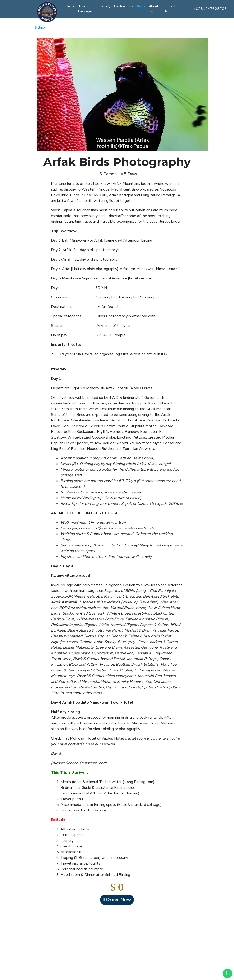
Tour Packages (85, 9)
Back (41, 27)
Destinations (124, 6)
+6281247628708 (210, 9)
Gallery (105, 6)
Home (70, 6)
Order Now (117, 900)
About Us (154, 9)
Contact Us (170, 9)
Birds (141, 6)
